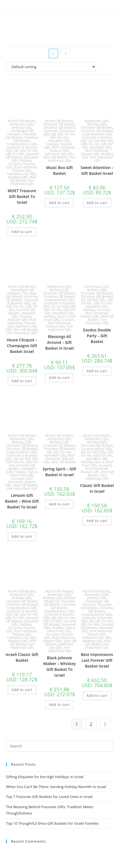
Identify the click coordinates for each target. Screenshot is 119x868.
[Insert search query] (60, 746)
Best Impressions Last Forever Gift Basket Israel (97, 660)
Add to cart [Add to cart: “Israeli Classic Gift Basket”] (22, 690)
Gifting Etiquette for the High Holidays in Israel (45, 777)
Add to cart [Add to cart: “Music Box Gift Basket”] (59, 203)
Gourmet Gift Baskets (22, 156)
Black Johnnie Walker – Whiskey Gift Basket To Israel (59, 666)
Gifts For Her (28, 151)
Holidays (25, 161)
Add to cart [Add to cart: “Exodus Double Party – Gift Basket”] (97, 371)
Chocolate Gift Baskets (21, 136)
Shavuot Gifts (22, 171)
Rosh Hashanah (25, 167)
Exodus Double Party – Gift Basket (97, 336)
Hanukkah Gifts (59, 141)
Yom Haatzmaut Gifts (22, 182)
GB (16, 151)
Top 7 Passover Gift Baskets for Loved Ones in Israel (49, 797)
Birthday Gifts (22, 128)
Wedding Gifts (18, 177)
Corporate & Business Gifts (23, 302)
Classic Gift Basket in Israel (97, 488)
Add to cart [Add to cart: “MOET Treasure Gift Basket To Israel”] (22, 232)
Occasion (15, 164)
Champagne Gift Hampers (21, 132)
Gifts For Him (15, 154)
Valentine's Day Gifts (22, 174)
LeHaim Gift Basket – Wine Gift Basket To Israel (22, 501)
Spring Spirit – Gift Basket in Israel (59, 472)
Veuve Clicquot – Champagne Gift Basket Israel (22, 346)
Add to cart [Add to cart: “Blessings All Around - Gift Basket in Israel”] (59, 378)
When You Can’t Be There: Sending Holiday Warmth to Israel (56, 787)
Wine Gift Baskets (23, 179)
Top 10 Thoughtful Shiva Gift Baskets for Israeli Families (52, 823)
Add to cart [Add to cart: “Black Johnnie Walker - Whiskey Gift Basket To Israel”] (59, 705)
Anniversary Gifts (22, 124)
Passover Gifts (18, 320)
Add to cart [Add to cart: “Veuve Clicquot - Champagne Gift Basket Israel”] (22, 381)
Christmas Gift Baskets (26, 139)
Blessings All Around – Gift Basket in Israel (59, 342)
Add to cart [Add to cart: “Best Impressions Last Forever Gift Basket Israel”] (97, 696)
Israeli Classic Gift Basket (22, 657)
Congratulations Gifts (22, 144)
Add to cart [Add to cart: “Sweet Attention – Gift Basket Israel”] (97, 203)
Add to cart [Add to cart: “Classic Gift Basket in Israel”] (97, 521)
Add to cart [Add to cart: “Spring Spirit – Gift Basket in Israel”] (59, 504)
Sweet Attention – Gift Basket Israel (97, 170)
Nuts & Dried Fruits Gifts (60, 318)
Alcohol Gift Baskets (22, 121)
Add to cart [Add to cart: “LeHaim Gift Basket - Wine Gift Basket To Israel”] (22, 536)
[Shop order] (60, 67)
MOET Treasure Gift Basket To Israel (22, 196)
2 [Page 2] (91, 724)
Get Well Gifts (104, 141)
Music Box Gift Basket (60, 170)
